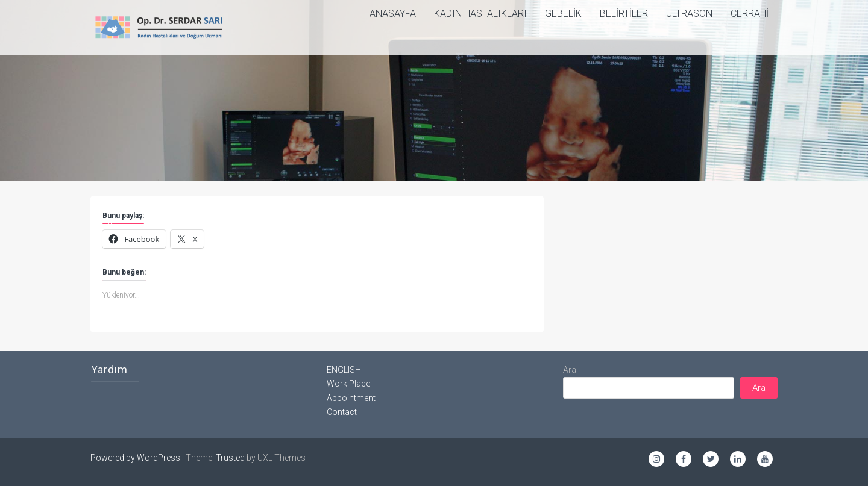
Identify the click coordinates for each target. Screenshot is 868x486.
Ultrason (689, 14)
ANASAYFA (393, 14)
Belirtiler (624, 14)
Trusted (230, 458)
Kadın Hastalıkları (480, 14)
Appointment (351, 398)
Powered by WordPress (135, 458)
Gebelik (563, 14)
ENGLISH (344, 370)
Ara (570, 370)
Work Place (348, 384)
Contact (342, 412)
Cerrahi (750, 14)
